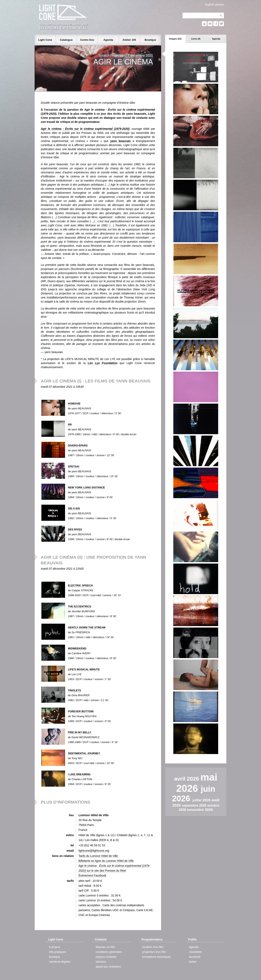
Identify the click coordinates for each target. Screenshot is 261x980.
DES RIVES (75, 529)
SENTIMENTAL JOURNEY (84, 753)
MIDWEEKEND (77, 648)
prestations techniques (157, 957)
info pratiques (58, 952)
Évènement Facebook (92, 875)
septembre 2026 (194, 805)
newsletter (196, 952)
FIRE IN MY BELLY (80, 732)
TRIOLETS (74, 690)
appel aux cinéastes (108, 967)
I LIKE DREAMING (79, 774)
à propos (54, 947)
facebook (195, 957)
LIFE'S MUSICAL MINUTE (84, 669)
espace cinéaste (106, 957)
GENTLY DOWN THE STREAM (87, 627)
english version (214, 4)
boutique (54, 957)
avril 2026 (187, 779)
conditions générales (109, 952)
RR (70, 424)
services (101, 962)
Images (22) (175, 39)
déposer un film (105, 947)
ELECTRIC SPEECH (80, 585)
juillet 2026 (202, 800)
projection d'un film (154, 952)
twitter (193, 962)
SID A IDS (74, 508)
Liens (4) (196, 39)
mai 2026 (197, 783)
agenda (194, 947)
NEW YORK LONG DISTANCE (86, 487)
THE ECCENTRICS (80, 606)
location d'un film (153, 947)
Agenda (216, 39)
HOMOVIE (74, 404)
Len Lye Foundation (103, 363)
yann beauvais (120, 141)
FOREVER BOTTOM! (81, 711)
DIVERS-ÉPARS (78, 445)
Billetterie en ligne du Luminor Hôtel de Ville (106, 861)
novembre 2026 (200, 810)
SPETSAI (74, 466)
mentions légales (60, 962)
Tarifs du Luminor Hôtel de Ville (98, 856)
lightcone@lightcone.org (94, 851)
